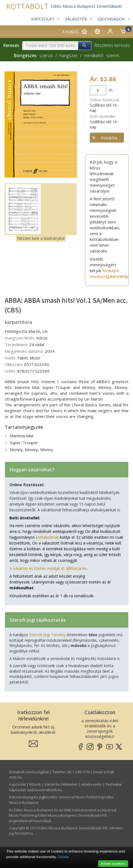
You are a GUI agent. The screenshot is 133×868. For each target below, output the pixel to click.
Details (63, 857)
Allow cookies (113, 863)
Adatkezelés (91, 784)
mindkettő (94, 56)
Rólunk (35, 784)
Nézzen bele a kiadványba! (41, 238)
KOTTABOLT (27, 6)
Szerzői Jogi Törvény (48, 635)
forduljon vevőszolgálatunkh (107, 273)
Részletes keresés (112, 45)
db (110, 90)
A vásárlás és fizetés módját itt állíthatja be (48, 568)
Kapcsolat (17, 784)
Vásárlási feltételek (61, 784)
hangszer (68, 56)
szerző (46, 56)
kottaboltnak (47, 537)
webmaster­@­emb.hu (45, 790)
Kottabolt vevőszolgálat (29, 772)
